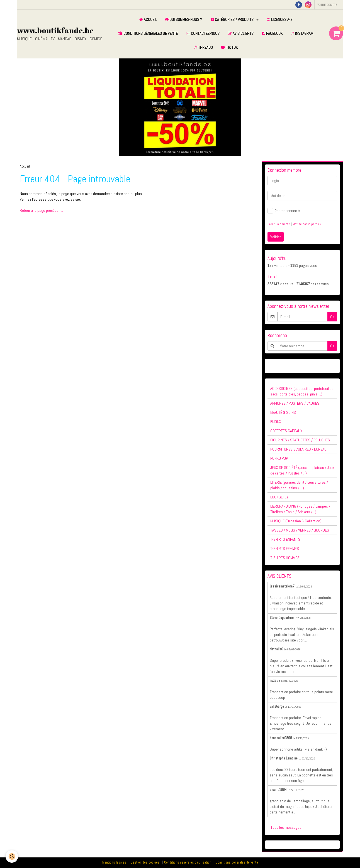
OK (332, 317)
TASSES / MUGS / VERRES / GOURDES (300, 530)
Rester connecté (284, 211)
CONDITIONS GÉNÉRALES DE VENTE (148, 33)
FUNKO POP (279, 458)
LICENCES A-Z (280, 19)
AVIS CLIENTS (241, 33)
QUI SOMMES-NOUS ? (184, 19)
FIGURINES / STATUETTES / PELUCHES (300, 440)
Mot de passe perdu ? (307, 224)
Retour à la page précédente (42, 210)
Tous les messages (286, 827)
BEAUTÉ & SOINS (283, 412)
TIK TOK (229, 47)
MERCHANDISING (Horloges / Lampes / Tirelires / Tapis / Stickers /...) (300, 509)
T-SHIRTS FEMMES (285, 549)
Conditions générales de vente (237, 862)
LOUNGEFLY (279, 497)
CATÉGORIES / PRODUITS (232, 19)
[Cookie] (12, 856)
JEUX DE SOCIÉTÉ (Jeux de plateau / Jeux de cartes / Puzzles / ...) (302, 470)
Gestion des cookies (145, 862)
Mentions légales (114, 862)
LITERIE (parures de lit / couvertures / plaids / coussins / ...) (299, 485)
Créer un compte (279, 224)
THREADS (203, 47)
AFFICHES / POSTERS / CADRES (295, 403)
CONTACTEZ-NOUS (203, 33)
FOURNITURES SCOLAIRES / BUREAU (298, 449)
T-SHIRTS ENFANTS (285, 539)
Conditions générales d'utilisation (188, 862)
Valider (276, 237)
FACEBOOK (272, 33)
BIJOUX (276, 422)
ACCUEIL (148, 19)
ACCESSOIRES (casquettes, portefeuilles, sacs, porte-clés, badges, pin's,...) (302, 391)
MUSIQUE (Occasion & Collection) (296, 521)
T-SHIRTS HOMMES (285, 558)
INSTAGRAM (302, 33)
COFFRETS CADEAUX (286, 431)
